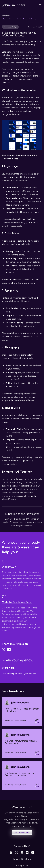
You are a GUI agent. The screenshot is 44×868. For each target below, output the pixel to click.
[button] (40, 5)
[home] (14, 5)
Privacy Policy (22, 865)
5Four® (27, 846)
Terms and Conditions (22, 859)
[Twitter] (4, 650)
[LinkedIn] (9, 650)
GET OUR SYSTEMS (22, 833)
